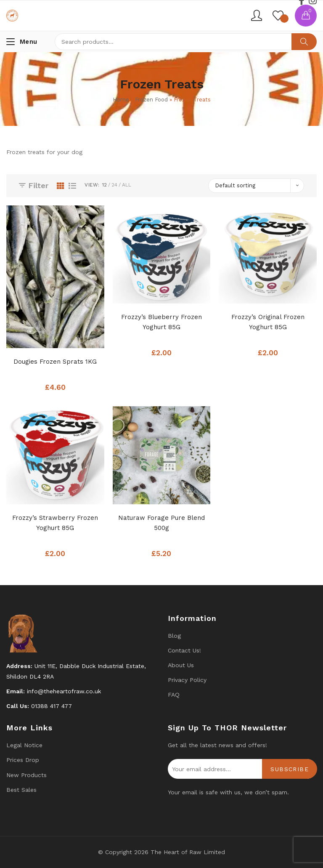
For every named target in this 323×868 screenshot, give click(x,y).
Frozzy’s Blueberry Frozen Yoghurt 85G (161, 322)
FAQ (174, 695)
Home (121, 100)
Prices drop (23, 760)
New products (26, 775)
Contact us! (184, 650)
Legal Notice (24, 745)
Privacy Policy (187, 680)
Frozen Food (151, 100)
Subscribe (290, 769)
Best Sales (21, 790)
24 (114, 185)
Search (304, 42)
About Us (181, 665)
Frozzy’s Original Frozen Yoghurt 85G (268, 322)
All (127, 185)
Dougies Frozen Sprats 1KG (55, 362)
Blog (174, 636)
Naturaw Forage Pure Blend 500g (161, 523)
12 (105, 185)
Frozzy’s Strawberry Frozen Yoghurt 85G (55, 523)
